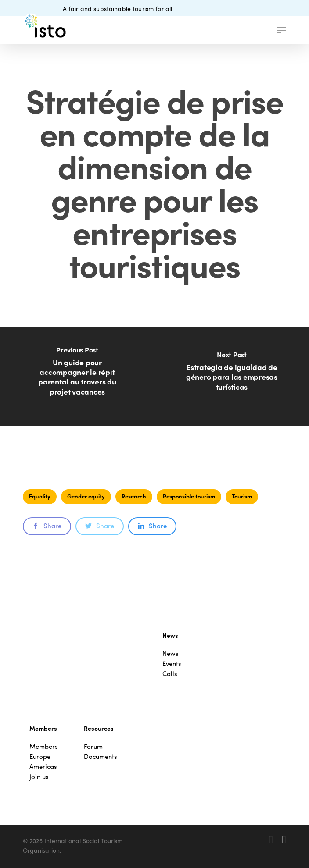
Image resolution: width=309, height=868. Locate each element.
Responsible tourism (189, 496)
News (171, 653)
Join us (39, 777)
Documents (101, 756)
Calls (170, 674)
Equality (40, 496)
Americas (43, 767)
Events (172, 663)
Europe (40, 756)
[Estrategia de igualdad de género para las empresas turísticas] (232, 376)
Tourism (242, 496)
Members (44, 746)
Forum (93, 746)
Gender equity (86, 496)
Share (47, 526)
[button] (281, 30)
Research (134, 496)
